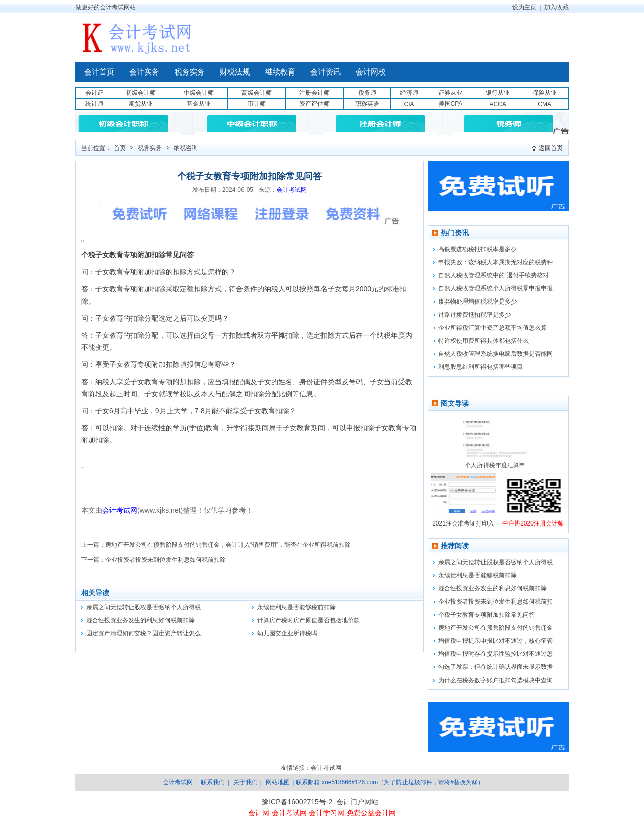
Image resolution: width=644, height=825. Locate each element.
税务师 (367, 93)
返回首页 (551, 148)
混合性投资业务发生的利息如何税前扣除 (140, 620)
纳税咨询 (186, 148)
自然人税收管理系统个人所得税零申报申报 (496, 288)
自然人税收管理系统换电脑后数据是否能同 (496, 354)
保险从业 (545, 93)
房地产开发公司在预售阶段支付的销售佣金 (496, 628)
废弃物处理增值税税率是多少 (477, 302)
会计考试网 (292, 190)
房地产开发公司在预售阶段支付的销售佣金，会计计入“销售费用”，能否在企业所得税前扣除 (228, 545)
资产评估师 (314, 104)
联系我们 (213, 782)
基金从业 (199, 104)
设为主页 (524, 7)
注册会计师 (314, 93)
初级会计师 (141, 93)
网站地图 (278, 782)
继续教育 (280, 72)
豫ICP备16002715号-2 (297, 802)
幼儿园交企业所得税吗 (287, 633)
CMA (545, 104)
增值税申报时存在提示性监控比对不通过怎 (496, 654)
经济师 (409, 93)
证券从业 (450, 93)
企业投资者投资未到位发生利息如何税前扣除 (166, 560)
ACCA (497, 104)
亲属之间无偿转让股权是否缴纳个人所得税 (143, 607)
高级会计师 (257, 93)
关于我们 (246, 782)
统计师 (94, 104)
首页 (120, 148)
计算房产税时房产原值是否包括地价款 (308, 620)
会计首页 (99, 72)
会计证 (94, 93)
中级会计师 (199, 93)
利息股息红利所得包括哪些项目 (480, 367)
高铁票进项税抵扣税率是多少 (477, 249)
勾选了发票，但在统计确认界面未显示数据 (496, 667)
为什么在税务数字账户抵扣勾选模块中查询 (496, 680)
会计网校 (371, 72)
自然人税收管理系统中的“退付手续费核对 (494, 275)
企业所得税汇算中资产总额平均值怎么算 (493, 328)
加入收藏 (556, 7)
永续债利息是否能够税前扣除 (296, 607)
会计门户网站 (357, 802)
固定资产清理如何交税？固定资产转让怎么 (143, 633)
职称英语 (367, 104)
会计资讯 (326, 72)
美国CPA (451, 104)
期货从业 (141, 104)
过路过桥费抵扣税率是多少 (474, 315)
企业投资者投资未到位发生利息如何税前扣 (496, 602)
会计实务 (144, 72)
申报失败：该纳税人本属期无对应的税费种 (496, 262)
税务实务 (190, 72)
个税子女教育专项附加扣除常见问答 (487, 615)
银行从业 (498, 93)
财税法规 (235, 72)
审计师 (257, 104)
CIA (409, 104)
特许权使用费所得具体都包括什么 (484, 341)
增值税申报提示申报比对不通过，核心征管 (496, 641)
